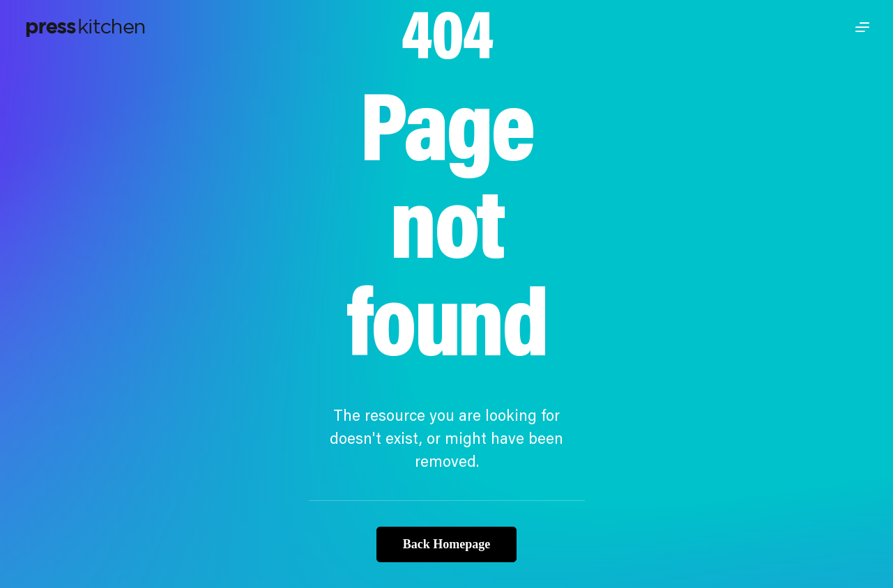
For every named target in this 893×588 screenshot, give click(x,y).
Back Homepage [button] (447, 544)
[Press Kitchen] (85, 27)
